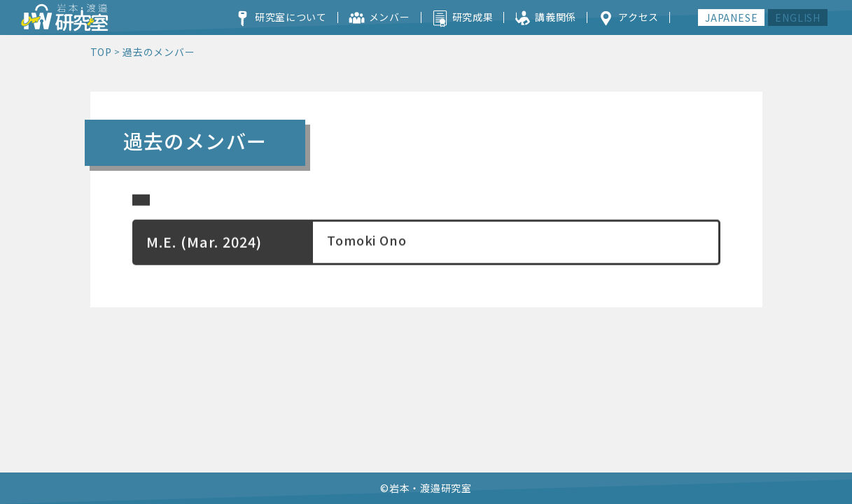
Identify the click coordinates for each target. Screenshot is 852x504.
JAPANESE (731, 17)
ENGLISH (798, 17)
